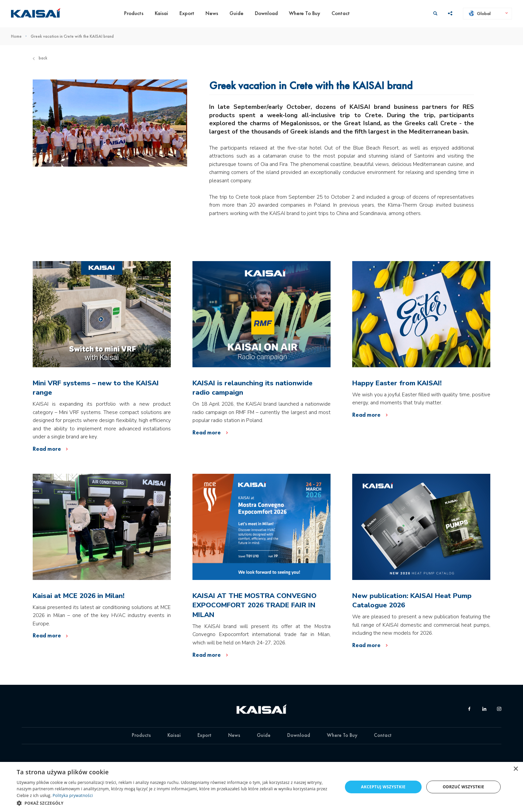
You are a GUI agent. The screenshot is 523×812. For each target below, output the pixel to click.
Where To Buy (305, 13)
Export (187, 13)
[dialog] (261, 787)
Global (480, 13)
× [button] (515, 769)
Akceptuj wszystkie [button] (383, 787)
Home (21, 36)
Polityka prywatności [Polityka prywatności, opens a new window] (73, 795)
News (212, 13)
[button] (175, 803)
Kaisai (161, 13)
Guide (236, 13)
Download (266, 13)
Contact (341, 13)
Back (40, 58)
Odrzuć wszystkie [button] (463, 787)
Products (134, 13)
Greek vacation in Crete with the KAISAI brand (72, 36)
